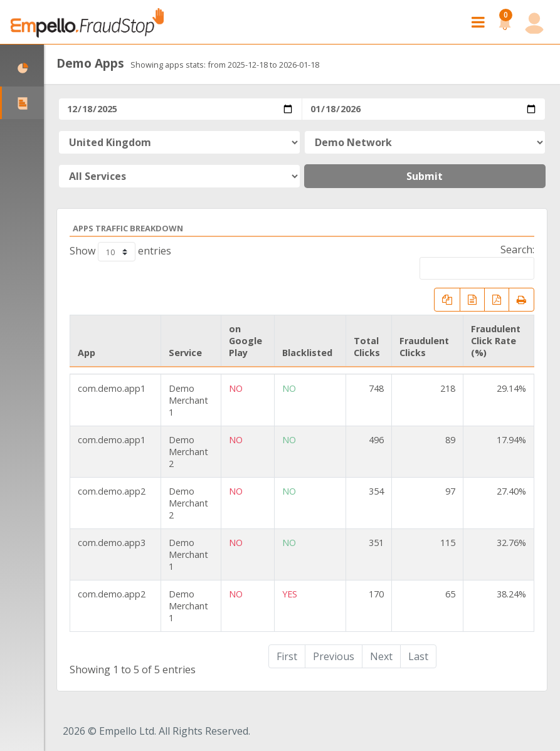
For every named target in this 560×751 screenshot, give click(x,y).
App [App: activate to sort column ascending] (87, 353)
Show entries (120, 252)
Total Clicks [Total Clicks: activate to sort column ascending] (367, 347)
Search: (477, 261)
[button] (505, 22)
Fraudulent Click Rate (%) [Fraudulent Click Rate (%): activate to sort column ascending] (496, 341)
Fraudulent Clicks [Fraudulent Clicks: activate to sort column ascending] (424, 347)
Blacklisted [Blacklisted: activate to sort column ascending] (307, 353)
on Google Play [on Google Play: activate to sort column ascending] (246, 341)
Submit (425, 176)
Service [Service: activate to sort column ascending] (185, 353)
